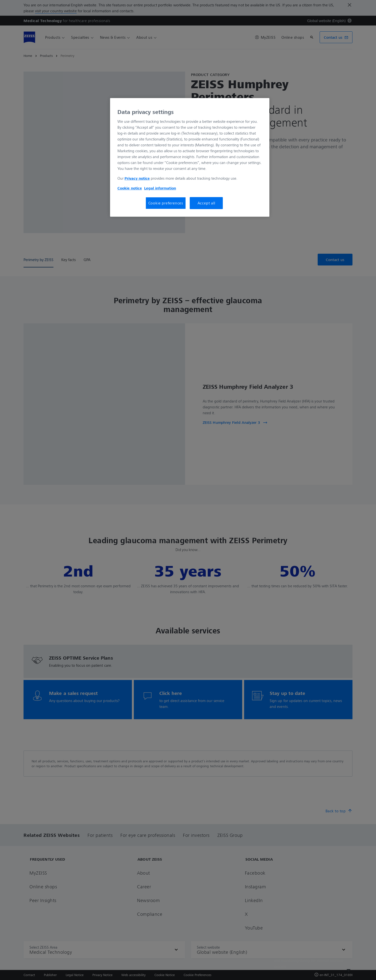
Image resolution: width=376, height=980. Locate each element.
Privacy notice (137, 178)
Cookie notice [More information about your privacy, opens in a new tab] (130, 188)
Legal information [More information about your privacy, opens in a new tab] (160, 188)
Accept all (206, 203)
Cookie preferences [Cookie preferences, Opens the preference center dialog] (166, 203)
